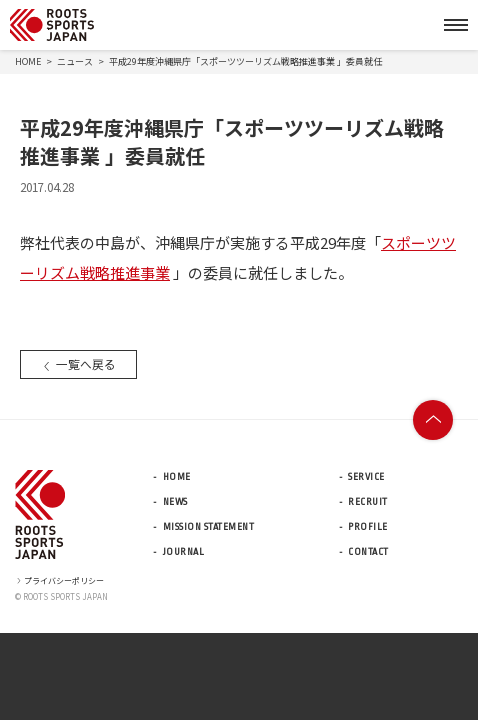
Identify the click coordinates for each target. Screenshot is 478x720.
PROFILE (368, 527)
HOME (28, 61)
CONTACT (368, 552)
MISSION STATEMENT (209, 527)
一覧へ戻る (78, 363)
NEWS (175, 502)
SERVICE (366, 477)
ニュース (75, 61)
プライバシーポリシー (59, 580)
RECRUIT (368, 502)
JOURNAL (184, 552)
